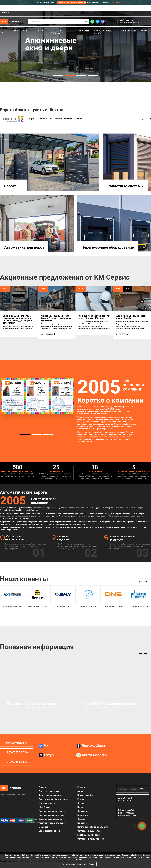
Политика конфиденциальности (93, 827)
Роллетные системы (126, 186)
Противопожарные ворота (103, 32)
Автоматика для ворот (24, 247)
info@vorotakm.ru (17, 743)
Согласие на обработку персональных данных (89, 833)
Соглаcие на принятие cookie (91, 839)
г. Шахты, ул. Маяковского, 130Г (128, 23)
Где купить (92, 9)
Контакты (6, 13)
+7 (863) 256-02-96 (125, 20)
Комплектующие (129, 31)
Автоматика (40, 31)
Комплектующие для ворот (52, 823)
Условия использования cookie (74, 864)
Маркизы (145, 31)
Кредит (65, 9)
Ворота (15, 31)
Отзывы (105, 9)
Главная (3, 9)
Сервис (54, 9)
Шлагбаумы (85, 31)
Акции (14, 9)
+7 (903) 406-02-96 (17, 762)
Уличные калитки (47, 803)
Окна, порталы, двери (49, 831)
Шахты (148, 9)
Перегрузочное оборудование (57, 32)
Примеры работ (28, 9)
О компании (78, 9)
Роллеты (26, 31)
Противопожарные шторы (52, 815)
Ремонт (43, 9)
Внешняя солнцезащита (50, 819)
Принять (92, 864)
